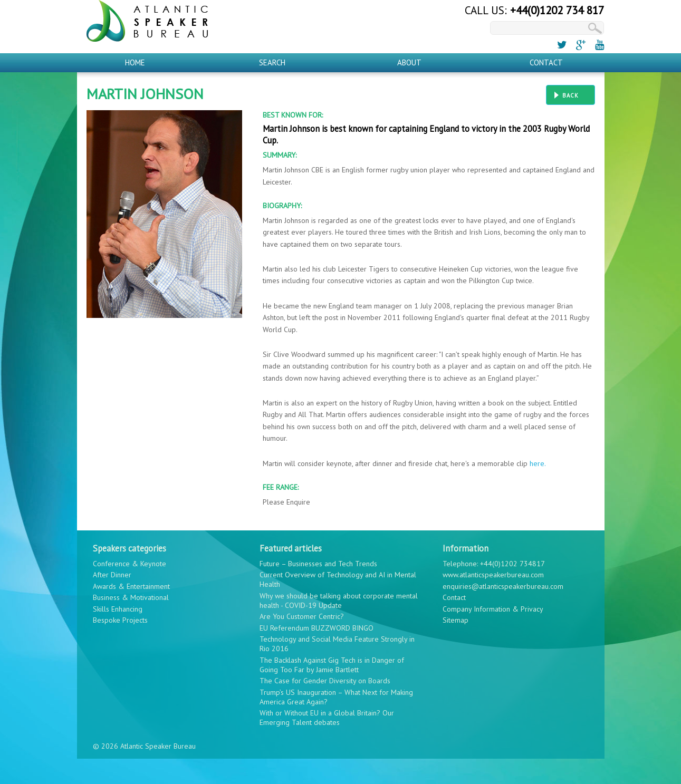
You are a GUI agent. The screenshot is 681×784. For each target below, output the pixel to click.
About (409, 62)
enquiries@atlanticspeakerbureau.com (503, 586)
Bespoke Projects (120, 620)
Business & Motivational (131, 597)
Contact (546, 62)
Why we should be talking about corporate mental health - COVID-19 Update (339, 601)
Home (135, 62)
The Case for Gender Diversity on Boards (325, 681)
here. (538, 463)
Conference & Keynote (130, 564)
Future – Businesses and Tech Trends (318, 564)
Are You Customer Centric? (302, 616)
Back (570, 95)
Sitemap (455, 620)
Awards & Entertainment (131, 586)
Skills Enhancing (118, 609)
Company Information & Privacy (493, 609)
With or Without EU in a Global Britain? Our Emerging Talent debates (327, 718)
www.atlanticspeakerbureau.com (493, 575)
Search (272, 62)
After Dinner (112, 575)
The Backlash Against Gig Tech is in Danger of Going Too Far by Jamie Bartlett (332, 665)
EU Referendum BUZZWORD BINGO (316, 628)
